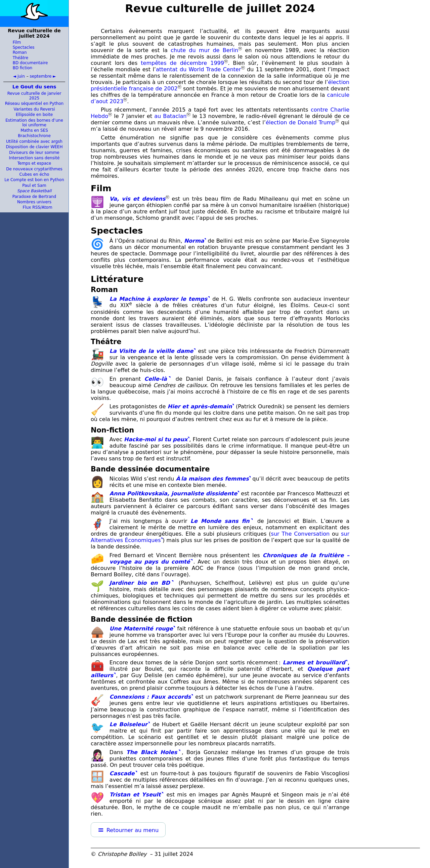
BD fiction (23, 68)
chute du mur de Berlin (204, 50)
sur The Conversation (300, 534)
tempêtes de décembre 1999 (182, 63)
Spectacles (24, 47)
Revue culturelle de (220, 8)
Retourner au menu (133, 830)
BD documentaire (30, 63)
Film (17, 42)
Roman (20, 52)
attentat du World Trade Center (199, 69)
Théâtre (20, 58)
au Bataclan (170, 116)
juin (21, 76)
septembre (41, 76)
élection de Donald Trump (300, 122)
